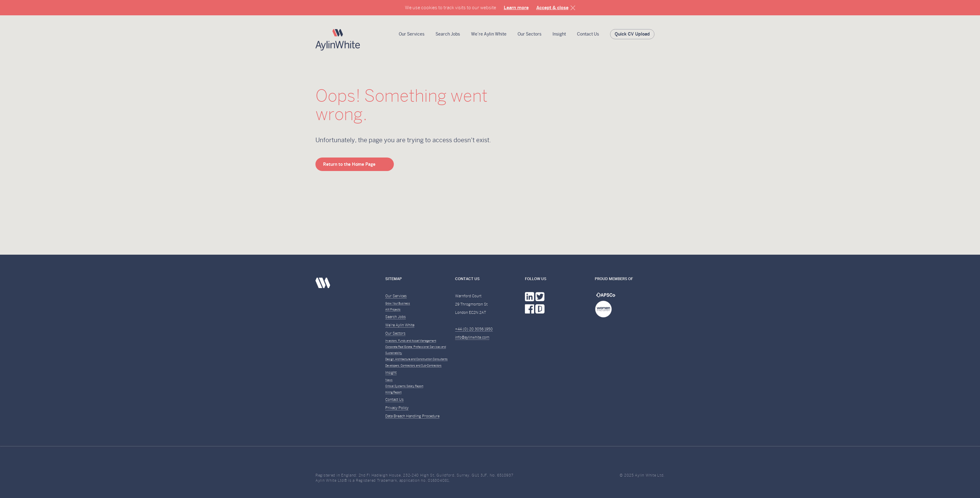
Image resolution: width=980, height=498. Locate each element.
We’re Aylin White (489, 34)
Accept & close (552, 8)
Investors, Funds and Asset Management (411, 341)
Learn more (516, 8)
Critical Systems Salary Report (404, 386)
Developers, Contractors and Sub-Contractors (413, 366)
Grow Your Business (398, 303)
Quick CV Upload (632, 34)
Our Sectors (530, 34)
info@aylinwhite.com (472, 337)
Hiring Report (393, 392)
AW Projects (393, 310)
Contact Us (588, 34)
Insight (559, 34)
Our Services (412, 34)
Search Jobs (448, 34)
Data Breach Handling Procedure (412, 416)
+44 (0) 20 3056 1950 (474, 329)
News (389, 380)
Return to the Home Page (349, 164)
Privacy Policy (397, 408)
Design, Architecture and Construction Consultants (417, 359)
